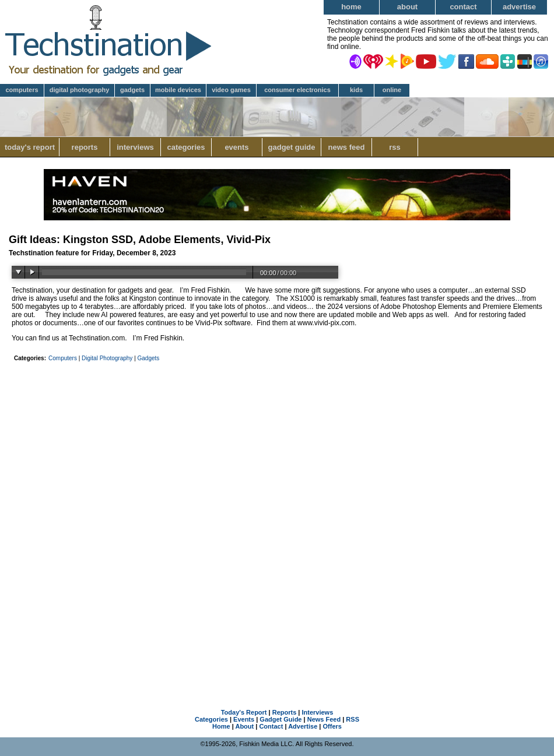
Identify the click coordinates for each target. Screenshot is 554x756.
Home (351, 7)
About (407, 7)
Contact (463, 7)
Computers (22, 90)
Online (392, 90)
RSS (395, 147)
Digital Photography (80, 90)
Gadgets (132, 90)
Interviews (135, 147)
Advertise (519, 7)
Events (236, 147)
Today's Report (30, 147)
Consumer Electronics (297, 90)
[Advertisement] (277, 453)
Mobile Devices (178, 90)
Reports (85, 147)
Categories (186, 147)
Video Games (231, 90)
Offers (332, 726)
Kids (356, 90)
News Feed (347, 147)
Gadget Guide (292, 147)
